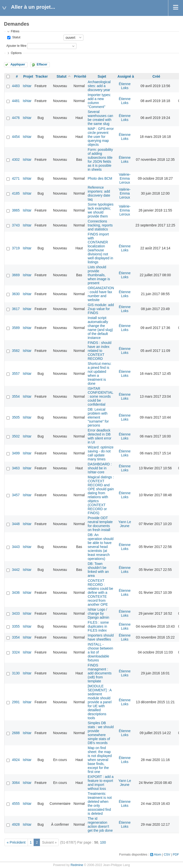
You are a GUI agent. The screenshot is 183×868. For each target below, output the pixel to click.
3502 (16, 436)
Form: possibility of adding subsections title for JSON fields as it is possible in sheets (100, 160)
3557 (16, 374)
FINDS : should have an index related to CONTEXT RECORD (99, 351)
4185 (16, 193)
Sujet (102, 76)
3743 (16, 225)
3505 (16, 417)
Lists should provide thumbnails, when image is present (99, 275)
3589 (16, 328)
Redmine (77, 865)
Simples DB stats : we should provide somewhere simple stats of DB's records (101, 733)
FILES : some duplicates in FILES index (98, 626)
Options (16, 53)
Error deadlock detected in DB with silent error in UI (99, 436)
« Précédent (16, 842)
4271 (16, 178)
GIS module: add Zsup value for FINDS (101, 309)
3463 (16, 468)
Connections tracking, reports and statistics (100, 225)
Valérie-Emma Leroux (125, 178)
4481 (16, 101)
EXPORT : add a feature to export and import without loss (101, 783)
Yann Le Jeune (125, 524)
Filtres (15, 31)
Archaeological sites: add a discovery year (99, 86)
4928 (16, 824)
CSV (167, 855)
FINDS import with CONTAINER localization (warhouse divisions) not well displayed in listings (100, 248)
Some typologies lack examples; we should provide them (101, 210)
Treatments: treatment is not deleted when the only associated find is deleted (100, 804)
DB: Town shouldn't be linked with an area (98, 570)
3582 (16, 351)
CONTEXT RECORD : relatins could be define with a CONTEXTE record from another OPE (100, 593)
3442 (16, 570)
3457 (16, 495)
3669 (16, 275)
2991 (16, 702)
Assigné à (126, 76)
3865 (16, 210)
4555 (16, 804)
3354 (16, 637)
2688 (16, 733)
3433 (16, 613)
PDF (176, 855)
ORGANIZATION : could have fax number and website (101, 294)
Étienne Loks (125, 86)
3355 (16, 626)
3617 (16, 309)
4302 (16, 160)
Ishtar (27, 86)
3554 (16, 396)
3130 (16, 673)
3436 (16, 593)
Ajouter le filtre (16, 46)
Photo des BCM (100, 178)
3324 (16, 652)
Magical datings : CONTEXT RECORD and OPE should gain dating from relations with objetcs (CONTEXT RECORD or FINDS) (101, 495)
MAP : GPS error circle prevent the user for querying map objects (101, 137)
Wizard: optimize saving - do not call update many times (100, 453)
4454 (16, 137)
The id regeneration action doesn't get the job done (100, 824)
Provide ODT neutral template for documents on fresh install (100, 524)
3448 (16, 524)
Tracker (42, 76)
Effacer (42, 64)
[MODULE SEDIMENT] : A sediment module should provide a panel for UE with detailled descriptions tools (100, 702)
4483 (16, 86)
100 (103, 842)
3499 (16, 453)
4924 (16, 760)
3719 (16, 248)
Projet (28, 76)
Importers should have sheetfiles (101, 637)
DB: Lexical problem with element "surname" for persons (98, 417)
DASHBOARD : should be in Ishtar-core (100, 468)
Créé (156, 76)
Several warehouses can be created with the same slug (100, 118)
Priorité (80, 76)
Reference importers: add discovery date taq (99, 193)
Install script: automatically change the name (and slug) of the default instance (100, 328)
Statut (16, 37)
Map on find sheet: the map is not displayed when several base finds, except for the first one (100, 760)
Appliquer (18, 64)
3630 (16, 294)
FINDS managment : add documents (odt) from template (100, 673)
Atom (157, 855)
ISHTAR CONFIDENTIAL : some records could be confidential (100, 396)
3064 (16, 783)
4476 (16, 118)
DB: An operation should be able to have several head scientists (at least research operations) (101, 547)
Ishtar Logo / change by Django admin (98, 613)
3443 (16, 547)
